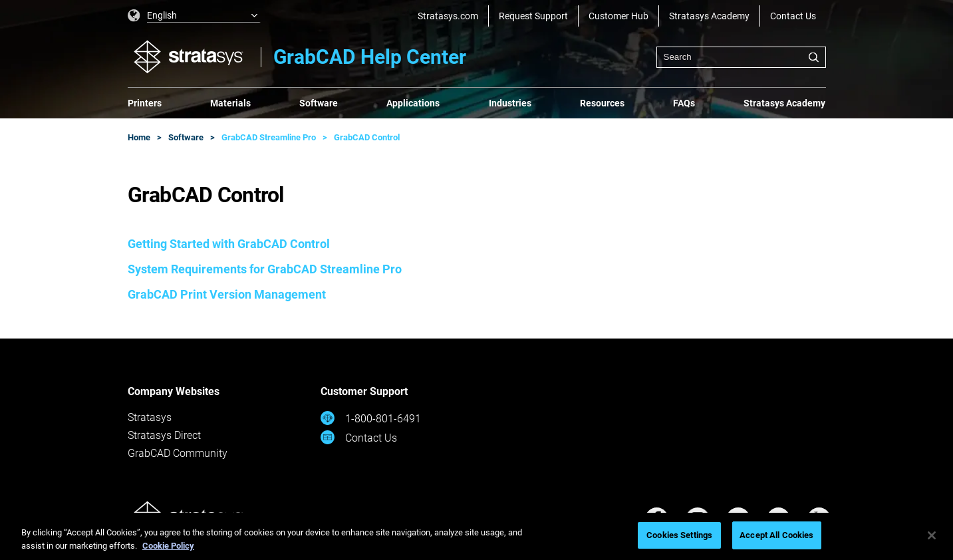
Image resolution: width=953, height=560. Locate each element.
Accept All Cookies (776, 535)
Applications (413, 103)
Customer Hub (618, 16)
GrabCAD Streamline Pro (269, 137)
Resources (602, 103)
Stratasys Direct (164, 435)
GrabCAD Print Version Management (227, 294)
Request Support (533, 16)
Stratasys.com (448, 16)
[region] (476, 536)
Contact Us (793, 16)
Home (139, 137)
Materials (230, 103)
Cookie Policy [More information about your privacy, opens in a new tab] (168, 546)
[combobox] (741, 57)
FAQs (684, 103)
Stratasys (150, 417)
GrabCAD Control (367, 137)
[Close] (932, 535)
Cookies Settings (679, 535)
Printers (145, 103)
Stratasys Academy (709, 16)
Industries (510, 103)
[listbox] (194, 16)
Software (319, 103)
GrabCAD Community (178, 453)
